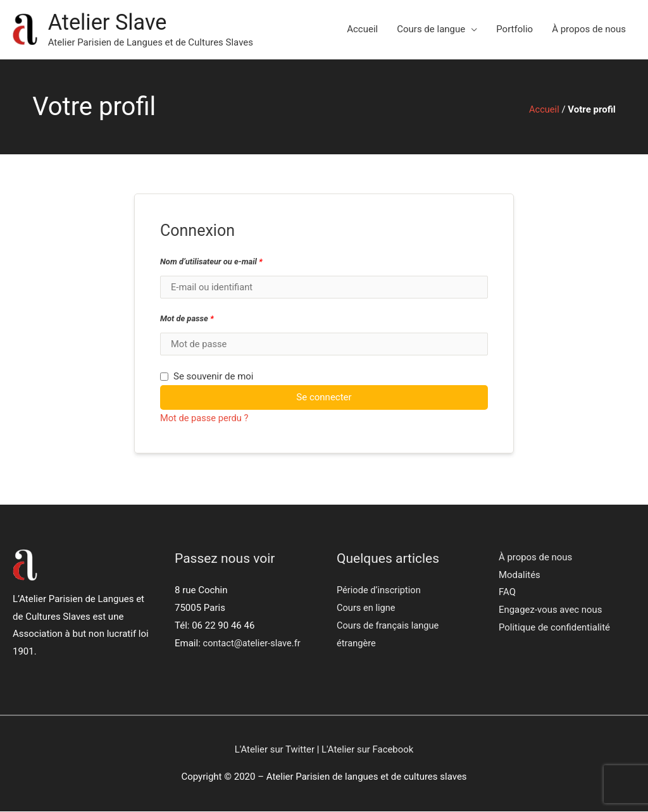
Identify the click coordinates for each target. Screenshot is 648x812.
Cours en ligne (367, 609)
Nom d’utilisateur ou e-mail (211, 262)
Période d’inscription (380, 591)
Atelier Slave (109, 22)
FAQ (507, 593)
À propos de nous (589, 30)
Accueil (362, 30)
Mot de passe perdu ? (205, 419)
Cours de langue (431, 30)
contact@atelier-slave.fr (253, 644)
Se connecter (324, 398)
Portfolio (514, 30)
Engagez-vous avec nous (551, 611)
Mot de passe (187, 319)
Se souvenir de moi (207, 378)
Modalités (520, 575)
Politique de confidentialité (555, 629)
